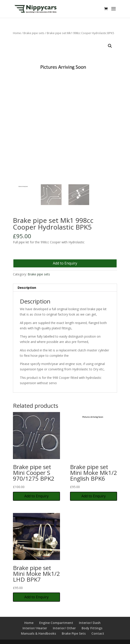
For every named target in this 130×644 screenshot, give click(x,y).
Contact (98, 633)
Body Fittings (92, 628)
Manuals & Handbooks (38, 633)
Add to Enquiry (65, 263)
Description (27, 288)
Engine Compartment (56, 623)
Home (17, 33)
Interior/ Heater (35, 628)
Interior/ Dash (90, 623)
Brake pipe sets (34, 33)
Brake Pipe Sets (74, 633)
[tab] (65, 288)
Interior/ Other (64, 628)
